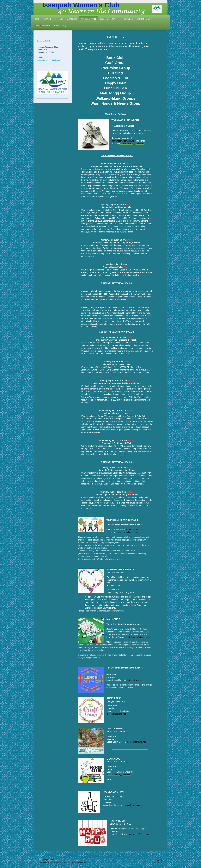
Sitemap (51, 860)
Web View (158, 862)
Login (160, 860)
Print (43, 860)
